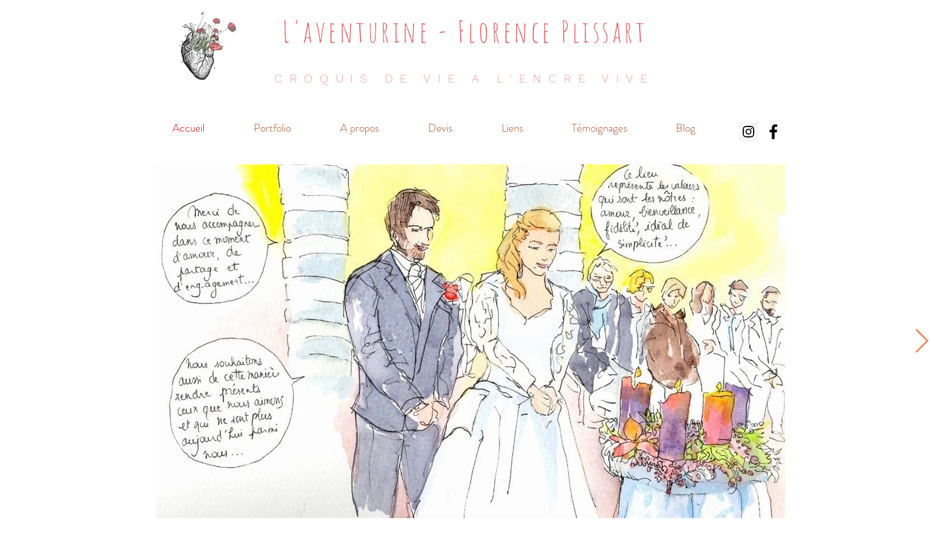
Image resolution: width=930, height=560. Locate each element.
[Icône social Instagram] (748, 132)
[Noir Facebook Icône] (773, 132)
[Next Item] (922, 342)
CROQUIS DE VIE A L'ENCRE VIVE (464, 78)
